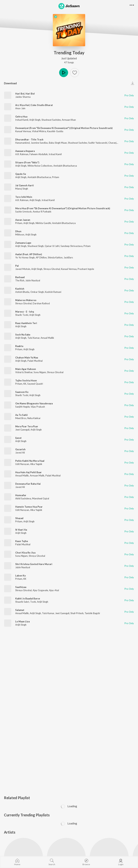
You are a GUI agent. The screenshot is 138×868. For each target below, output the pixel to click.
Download (10, 83)
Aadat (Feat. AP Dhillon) (29, 254)
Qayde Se (21, 174)
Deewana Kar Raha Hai (28, 484)
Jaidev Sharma (23, 97)
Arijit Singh (35, 120)
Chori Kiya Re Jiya (25, 553)
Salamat (20, 610)
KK (25, 384)
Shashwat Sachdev (51, 120)
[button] (132, 5)
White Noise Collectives (40, 166)
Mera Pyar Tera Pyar (27, 426)
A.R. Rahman (22, 154)
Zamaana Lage (23, 243)
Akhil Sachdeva (23, 498)
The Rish (20, 280)
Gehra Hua (21, 117)
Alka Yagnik (36, 464)
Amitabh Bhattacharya (65, 166)
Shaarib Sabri (22, 602)
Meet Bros (21, 418)
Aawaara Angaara (25, 151)
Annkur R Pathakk (42, 212)
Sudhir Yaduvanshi (98, 143)
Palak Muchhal (35, 361)
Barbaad (20, 277)
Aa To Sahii (21, 415)
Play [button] (64, 73)
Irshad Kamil (22, 120)
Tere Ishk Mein (24, 197)
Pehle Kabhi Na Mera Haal (30, 461)
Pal (17, 266)
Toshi (33, 602)
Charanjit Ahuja (116, 143)
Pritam (56, 177)
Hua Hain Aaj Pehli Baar (28, 472)
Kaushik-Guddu (55, 131)
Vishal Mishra (39, 131)
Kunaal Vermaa (23, 131)
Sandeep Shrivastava (72, 246)
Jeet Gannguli (22, 430)
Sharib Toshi (22, 315)
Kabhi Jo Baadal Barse (28, 599)
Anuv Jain (20, 108)
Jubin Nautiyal (33, 280)
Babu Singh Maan (58, 143)
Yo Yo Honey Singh (25, 257)
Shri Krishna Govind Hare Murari (34, 564)
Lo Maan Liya (22, 621)
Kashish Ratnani (53, 292)
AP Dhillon (41, 257)
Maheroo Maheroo (26, 300)
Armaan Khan (69, 120)
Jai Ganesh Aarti (25, 185)
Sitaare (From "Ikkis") (27, 162)
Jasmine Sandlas (39, 143)
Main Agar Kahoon (26, 369)
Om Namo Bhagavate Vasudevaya (34, 403)
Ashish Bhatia (22, 292)
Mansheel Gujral (41, 498)
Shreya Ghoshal (52, 269)
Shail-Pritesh (77, 613)
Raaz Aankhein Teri (26, 323)
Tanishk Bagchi (92, 613)
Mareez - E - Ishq (25, 312)
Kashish (20, 289)
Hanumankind (22, 143)
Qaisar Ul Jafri (52, 246)
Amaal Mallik (47, 338)
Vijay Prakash (38, 407)
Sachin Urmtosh (23, 212)
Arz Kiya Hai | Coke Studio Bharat (34, 105)
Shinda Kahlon (55, 257)
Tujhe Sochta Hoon (26, 380)
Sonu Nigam (40, 372)
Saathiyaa (21, 587)
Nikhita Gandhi (43, 223)
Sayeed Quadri (35, 384)
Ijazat (18, 438)
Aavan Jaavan (23, 220)
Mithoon (20, 235)
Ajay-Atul (54, 590)
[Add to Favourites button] (75, 73)
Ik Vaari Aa (21, 530)
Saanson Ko (22, 392)
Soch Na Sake (23, 335)
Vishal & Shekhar (24, 372)
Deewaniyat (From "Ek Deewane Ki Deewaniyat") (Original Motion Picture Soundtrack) (64, 128)
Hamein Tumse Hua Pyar (29, 507)
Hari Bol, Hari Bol (25, 94)
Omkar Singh (37, 292)
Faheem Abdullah (39, 154)
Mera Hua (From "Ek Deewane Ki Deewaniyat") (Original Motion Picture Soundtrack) (63, 208)
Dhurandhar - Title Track (29, 139)
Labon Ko (20, 576)
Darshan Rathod (41, 303)
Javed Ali (20, 453)
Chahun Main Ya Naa (27, 358)
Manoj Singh (22, 189)
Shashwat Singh (36, 246)
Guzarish (20, 449)
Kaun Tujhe (22, 541)
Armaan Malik (37, 476)
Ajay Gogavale (40, 590)
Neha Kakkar (34, 418)
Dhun (18, 231)
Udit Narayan (22, 464)
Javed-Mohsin (23, 269)
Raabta (19, 346)
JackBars (68, 257)
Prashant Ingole (86, 269)
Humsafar (21, 495)
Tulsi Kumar (34, 338)
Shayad (19, 518)
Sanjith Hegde (22, 407)
